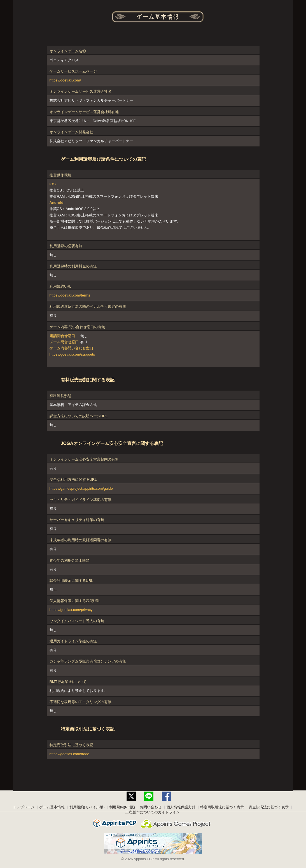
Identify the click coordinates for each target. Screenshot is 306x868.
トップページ (24, 807)
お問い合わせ (151, 807)
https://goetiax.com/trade (69, 754)
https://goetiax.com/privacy (71, 610)
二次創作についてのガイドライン (152, 812)
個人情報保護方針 (181, 807)
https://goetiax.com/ (65, 80)
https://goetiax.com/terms (70, 295)
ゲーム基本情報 (52, 807)
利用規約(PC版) (122, 807)
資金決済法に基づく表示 (269, 807)
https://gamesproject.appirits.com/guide (81, 488)
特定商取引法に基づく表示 (222, 807)
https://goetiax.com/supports (72, 354)
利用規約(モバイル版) (87, 807)
